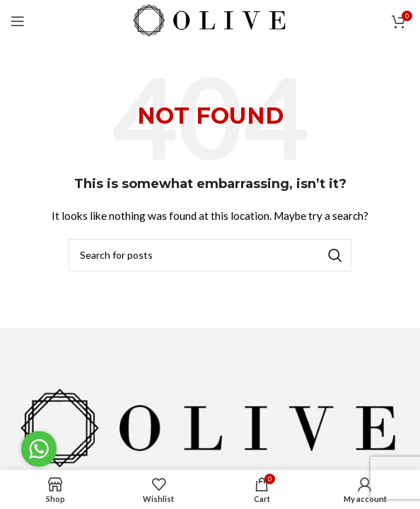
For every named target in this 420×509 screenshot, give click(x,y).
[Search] (210, 255)
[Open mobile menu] (18, 21)
